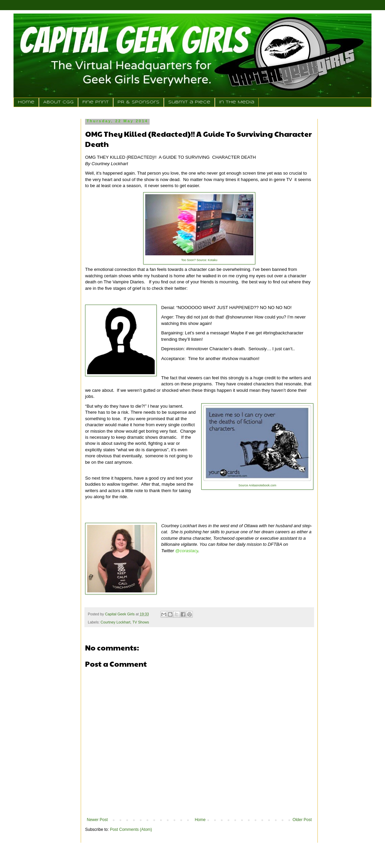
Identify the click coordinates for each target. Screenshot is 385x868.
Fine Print (96, 102)
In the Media (237, 102)
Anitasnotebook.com (262, 485)
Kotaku (213, 260)
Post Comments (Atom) (131, 829)
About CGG (58, 102)
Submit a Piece (189, 102)
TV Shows (141, 622)
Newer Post (97, 820)
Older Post (302, 820)
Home (26, 102)
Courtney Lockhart (115, 622)
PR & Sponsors (138, 102)
